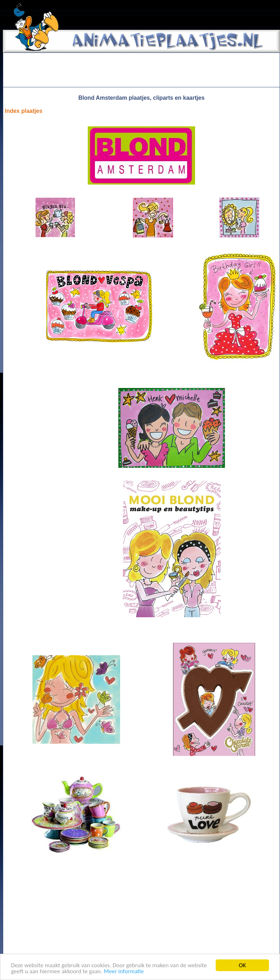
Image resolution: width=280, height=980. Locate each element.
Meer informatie (124, 972)
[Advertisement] (141, 70)
